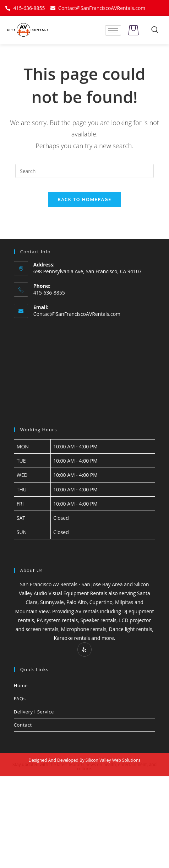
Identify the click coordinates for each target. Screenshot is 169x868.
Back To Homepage (84, 199)
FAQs (20, 699)
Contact (23, 725)
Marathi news (82, 764)
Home (21, 685)
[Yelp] (84, 649)
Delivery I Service (34, 712)
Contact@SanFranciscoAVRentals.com (77, 314)
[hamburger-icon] (113, 30)
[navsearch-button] (155, 30)
